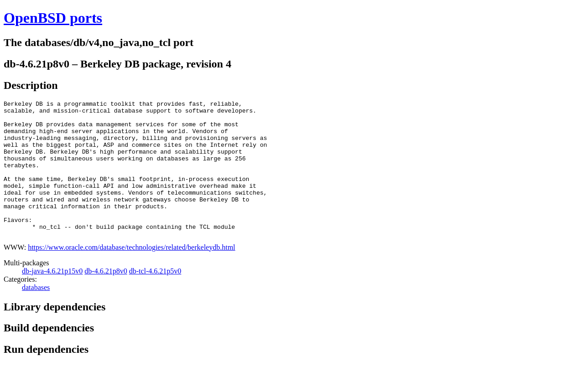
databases (36, 315)
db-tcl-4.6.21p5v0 (155, 298)
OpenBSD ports (53, 18)
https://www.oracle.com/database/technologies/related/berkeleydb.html (131, 275)
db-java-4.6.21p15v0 (52, 298)
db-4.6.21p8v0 (106, 298)
